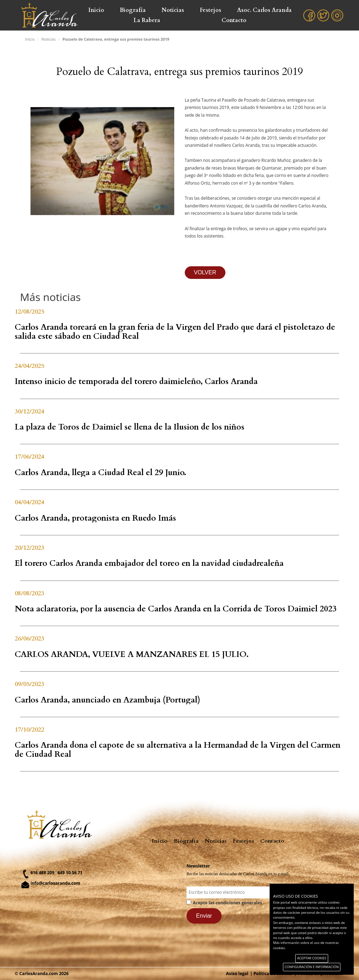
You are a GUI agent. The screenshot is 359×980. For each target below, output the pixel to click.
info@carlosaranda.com (55, 883)
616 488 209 (42, 873)
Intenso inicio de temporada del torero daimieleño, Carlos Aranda (136, 381)
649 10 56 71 (70, 873)
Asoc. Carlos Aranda (264, 10)
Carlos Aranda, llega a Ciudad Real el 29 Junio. (100, 472)
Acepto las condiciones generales (227, 903)
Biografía (133, 10)
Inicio (96, 10)
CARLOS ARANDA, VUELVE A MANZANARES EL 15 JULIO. (132, 654)
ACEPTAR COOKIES (311, 958)
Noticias (173, 10)
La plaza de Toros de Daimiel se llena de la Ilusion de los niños (130, 427)
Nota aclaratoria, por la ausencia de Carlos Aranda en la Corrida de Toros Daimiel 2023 (176, 609)
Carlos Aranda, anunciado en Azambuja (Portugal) (107, 700)
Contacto (234, 20)
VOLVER (205, 272)
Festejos (211, 10)
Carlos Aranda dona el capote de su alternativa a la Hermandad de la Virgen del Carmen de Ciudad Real (178, 749)
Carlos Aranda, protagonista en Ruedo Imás (95, 518)
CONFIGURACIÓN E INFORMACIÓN (312, 967)
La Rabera (147, 20)
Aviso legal (237, 974)
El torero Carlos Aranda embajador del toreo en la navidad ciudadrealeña (149, 563)
